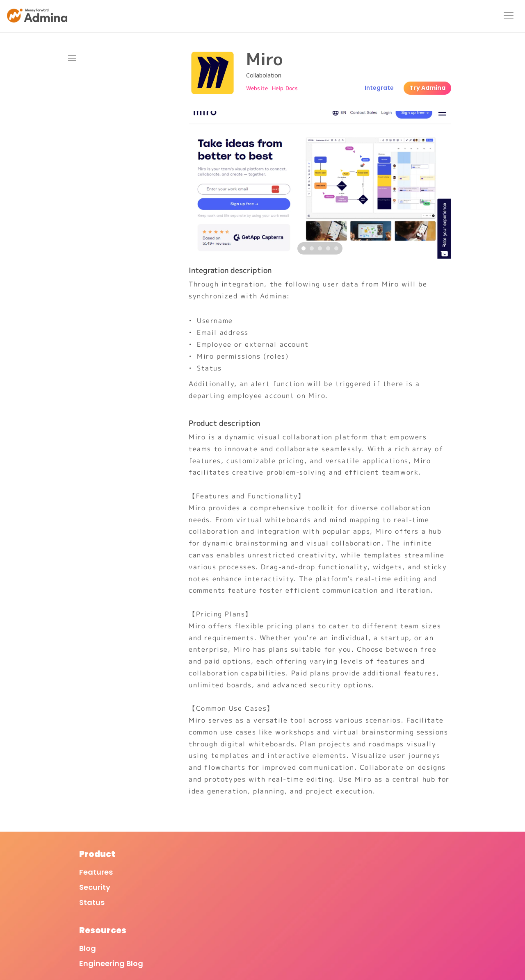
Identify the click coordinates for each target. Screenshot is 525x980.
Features (254, 16)
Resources (428, 16)
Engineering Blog (196, 895)
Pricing (346, 16)
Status (74, 911)
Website (257, 88)
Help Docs (285, 88)
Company (388, 880)
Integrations (302, 16)
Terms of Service (298, 880)
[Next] (443, 185)
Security (77, 895)
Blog (172, 880)
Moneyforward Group (410, 895)
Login (466, 16)
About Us (383, 16)
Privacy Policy (293, 895)
